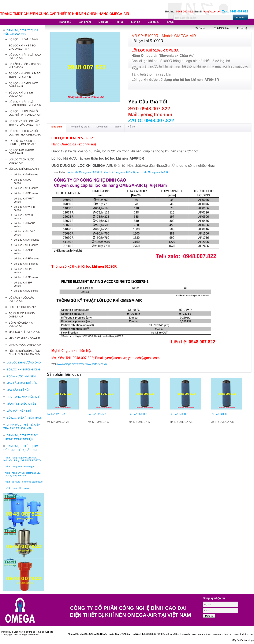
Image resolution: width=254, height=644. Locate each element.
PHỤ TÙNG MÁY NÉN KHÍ (23, 397)
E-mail (200, 28)
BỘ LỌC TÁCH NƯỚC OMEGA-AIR (21, 152)
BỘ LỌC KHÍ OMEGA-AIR (23, 39)
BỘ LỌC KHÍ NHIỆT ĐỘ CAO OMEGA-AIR (22, 47)
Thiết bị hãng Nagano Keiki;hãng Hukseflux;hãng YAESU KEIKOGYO (22, 459)
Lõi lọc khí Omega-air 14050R (153, 172)
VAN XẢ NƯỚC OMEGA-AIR (25, 345)
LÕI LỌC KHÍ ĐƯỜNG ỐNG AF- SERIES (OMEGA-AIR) (24, 353)
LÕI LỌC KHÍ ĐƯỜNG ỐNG (24, 363)
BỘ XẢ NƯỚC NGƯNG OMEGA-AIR (22, 315)
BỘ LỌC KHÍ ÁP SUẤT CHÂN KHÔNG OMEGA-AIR (25, 104)
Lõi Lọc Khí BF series (26, 193)
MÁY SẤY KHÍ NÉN (18, 390)
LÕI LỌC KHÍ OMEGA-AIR (24, 169)
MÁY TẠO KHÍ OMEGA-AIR (24, 332)
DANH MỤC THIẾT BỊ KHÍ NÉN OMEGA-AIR (21, 32)
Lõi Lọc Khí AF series (26, 175)
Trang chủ (6, 632)
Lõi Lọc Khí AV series (26, 291)
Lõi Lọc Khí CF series (26, 188)
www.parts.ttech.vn (96, 364)
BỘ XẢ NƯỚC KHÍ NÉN (21, 376)
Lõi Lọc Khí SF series (26, 277)
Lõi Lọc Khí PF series (26, 264)
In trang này (221, 28)
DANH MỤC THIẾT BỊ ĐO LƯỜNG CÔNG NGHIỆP (21, 437)
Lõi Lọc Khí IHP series (27, 259)
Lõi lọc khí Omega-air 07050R (118, 172)
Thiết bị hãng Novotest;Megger (19, 466)
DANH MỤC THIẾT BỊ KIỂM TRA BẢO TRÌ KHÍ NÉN (22, 426)
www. (82, 364)
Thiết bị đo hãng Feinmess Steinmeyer (23, 482)
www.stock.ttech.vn (243, 634)
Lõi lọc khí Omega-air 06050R (84, 172)
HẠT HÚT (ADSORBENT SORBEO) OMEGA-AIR (23, 143)
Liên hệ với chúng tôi (25, 632)
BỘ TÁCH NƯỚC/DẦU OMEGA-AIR (21, 299)
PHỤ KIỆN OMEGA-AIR (22, 307)
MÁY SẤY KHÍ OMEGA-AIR (24, 338)
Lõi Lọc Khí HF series (26, 245)
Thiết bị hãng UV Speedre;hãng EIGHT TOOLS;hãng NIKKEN (24, 474)
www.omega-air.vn (68, 364)
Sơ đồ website (46, 632)
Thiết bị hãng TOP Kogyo (16, 488)
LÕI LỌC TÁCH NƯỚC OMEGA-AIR (21, 161)
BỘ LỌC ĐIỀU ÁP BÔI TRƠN (24, 418)
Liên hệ (242, 28)
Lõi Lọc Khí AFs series (27, 240)
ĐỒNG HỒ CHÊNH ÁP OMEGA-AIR (22, 324)
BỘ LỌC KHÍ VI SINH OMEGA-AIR (21, 94)
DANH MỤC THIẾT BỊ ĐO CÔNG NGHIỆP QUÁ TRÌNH (21, 448)
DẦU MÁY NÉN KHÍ (19, 411)
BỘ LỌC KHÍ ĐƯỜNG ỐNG (23, 369)
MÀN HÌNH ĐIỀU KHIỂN (21, 404)
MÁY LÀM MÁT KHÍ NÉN (22, 383)
